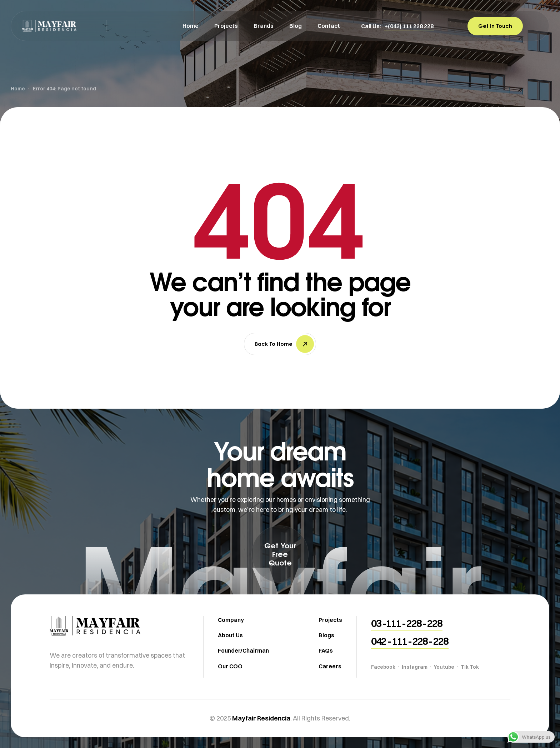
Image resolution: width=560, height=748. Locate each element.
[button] (409, 26)
